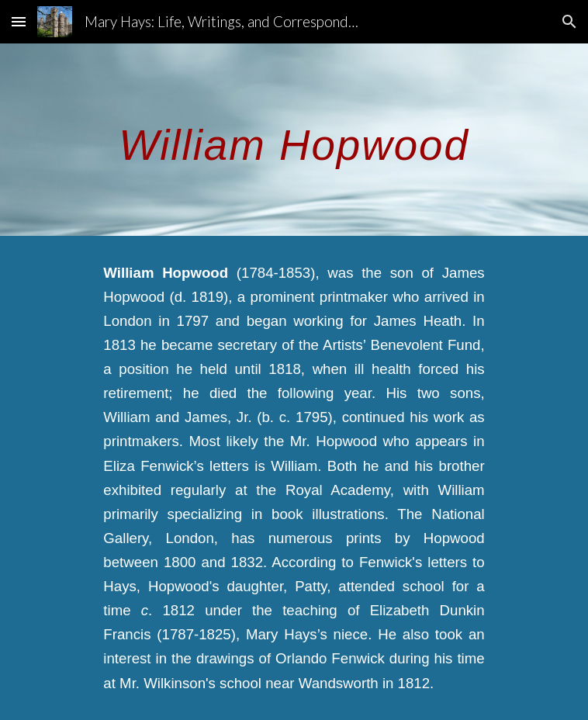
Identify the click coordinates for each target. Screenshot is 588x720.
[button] (19, 21)
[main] (294, 140)
